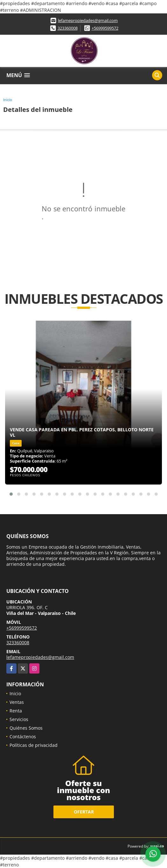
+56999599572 (105, 28)
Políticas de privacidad (34, 745)
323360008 (68, 28)
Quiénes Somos (26, 728)
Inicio (8, 100)
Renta (16, 711)
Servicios (19, 719)
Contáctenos (23, 737)
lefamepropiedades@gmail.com (88, 20)
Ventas (17, 702)
